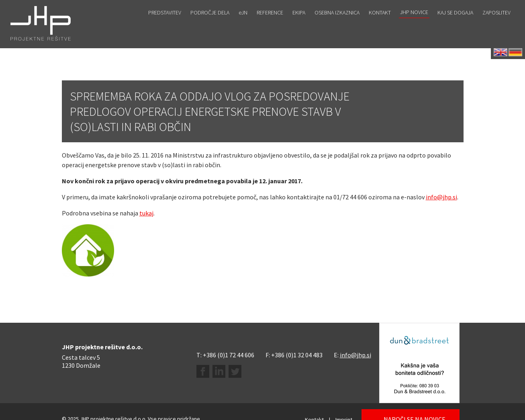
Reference (270, 23)
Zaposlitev (496, 23)
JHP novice (414, 23)
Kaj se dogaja (455, 23)
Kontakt (380, 23)
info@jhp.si (441, 197)
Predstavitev (165, 23)
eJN (243, 23)
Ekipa (299, 23)
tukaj (146, 213)
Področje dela (210, 23)
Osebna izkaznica (337, 23)
